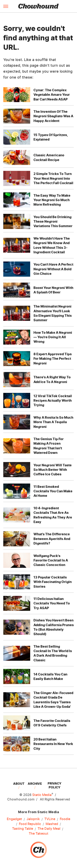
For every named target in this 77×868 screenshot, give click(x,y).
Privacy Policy (55, 785)
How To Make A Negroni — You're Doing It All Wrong (53, 337)
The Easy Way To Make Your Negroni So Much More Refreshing (52, 200)
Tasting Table (23, 829)
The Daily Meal (49, 829)
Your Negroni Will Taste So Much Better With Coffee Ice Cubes (53, 470)
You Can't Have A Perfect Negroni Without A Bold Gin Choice (53, 269)
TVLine (50, 819)
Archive (35, 784)
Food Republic (30, 824)
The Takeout (38, 833)
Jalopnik (33, 819)
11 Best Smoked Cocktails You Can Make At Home (53, 491)
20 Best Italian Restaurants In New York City (53, 744)
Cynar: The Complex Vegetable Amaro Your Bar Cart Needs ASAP (52, 95)
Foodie (65, 819)
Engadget (14, 819)
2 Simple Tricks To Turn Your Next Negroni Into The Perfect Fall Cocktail (53, 178)
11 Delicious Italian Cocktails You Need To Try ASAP (52, 603)
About (19, 784)
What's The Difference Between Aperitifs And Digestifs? (52, 539)
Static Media (42, 795)
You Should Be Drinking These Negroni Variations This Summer (53, 222)
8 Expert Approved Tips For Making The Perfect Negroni (53, 359)
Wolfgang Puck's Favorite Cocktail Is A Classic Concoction (51, 560)
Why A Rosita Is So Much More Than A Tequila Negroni (53, 422)
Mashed (52, 824)
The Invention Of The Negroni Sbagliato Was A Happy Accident (53, 116)
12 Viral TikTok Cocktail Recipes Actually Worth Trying (53, 401)
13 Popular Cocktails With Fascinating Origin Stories (53, 582)
